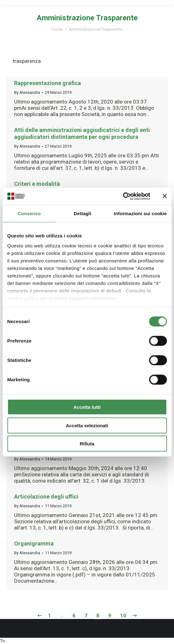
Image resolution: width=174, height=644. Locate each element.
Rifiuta (87, 444)
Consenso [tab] (29, 213)
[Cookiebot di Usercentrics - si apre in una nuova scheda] (123, 196)
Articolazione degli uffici (46, 497)
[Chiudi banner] (165, 196)
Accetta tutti (87, 407)
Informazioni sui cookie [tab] (140, 213)
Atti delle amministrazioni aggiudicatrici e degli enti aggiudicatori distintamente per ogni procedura (82, 133)
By (27, 92)
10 (123, 616)
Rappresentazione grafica (47, 83)
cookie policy (23, 298)
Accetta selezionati (87, 425)
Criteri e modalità (37, 184)
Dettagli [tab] (82, 213)
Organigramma (34, 543)
